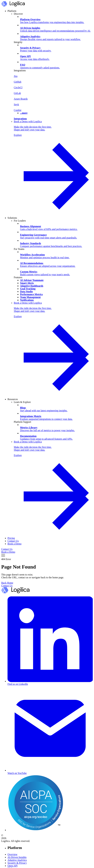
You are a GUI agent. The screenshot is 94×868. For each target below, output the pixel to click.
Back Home (7, 583)
